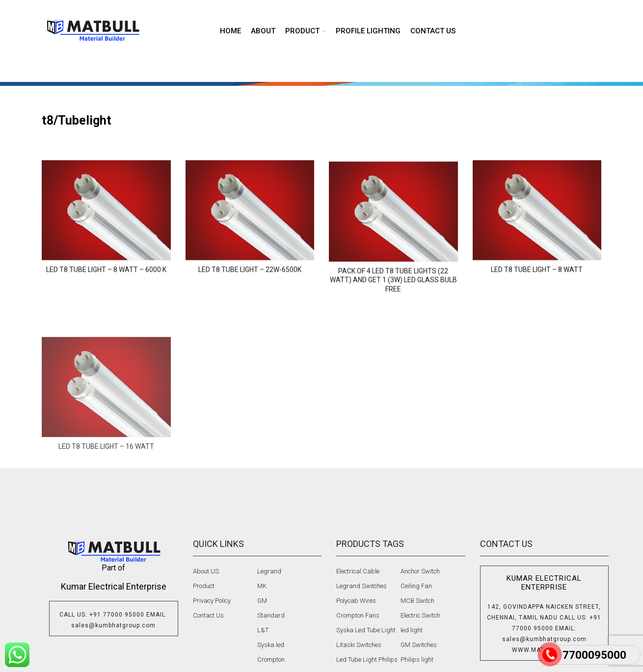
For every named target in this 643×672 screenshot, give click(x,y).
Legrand (269, 571)
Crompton (271, 659)
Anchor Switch (420, 571)
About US (206, 571)
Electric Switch (420, 615)
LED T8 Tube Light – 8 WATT (537, 295)
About (263, 31)
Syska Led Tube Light (366, 630)
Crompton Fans (358, 615)
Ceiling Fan (416, 586)
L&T (263, 630)
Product (204, 586)
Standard (271, 615)
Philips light (417, 659)
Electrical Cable (358, 571)
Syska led (271, 645)
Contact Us (208, 615)
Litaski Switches (359, 645)
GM (262, 601)
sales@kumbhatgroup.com (113, 625)
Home (230, 31)
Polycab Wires (356, 601)
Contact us (433, 31)
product (302, 31)
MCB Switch (417, 601)
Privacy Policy (212, 601)
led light (412, 630)
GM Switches (419, 645)
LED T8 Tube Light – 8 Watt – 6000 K (106, 295)
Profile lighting (368, 31)
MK (262, 586)
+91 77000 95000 (117, 615)
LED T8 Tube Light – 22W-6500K (250, 295)
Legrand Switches (362, 586)
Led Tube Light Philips (367, 659)
